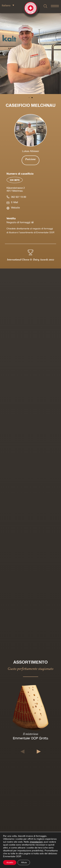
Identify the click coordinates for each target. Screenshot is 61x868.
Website (15, 208)
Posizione (30, 159)
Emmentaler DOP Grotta (30, 738)
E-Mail (14, 202)
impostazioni (36, 842)
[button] (4, 54)
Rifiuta (24, 862)
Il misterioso (31, 734)
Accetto (10, 862)
